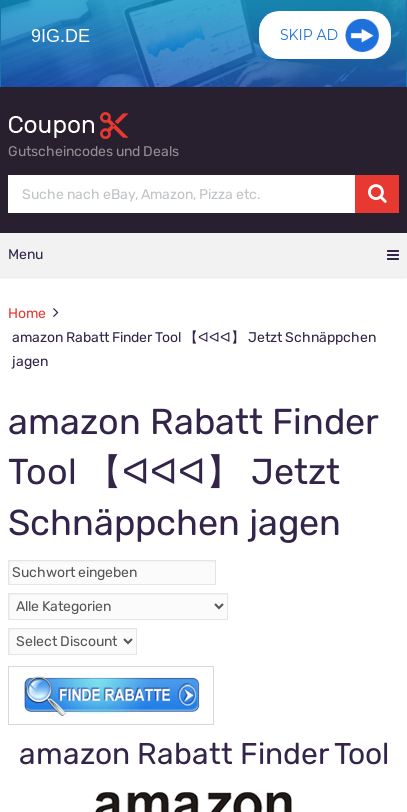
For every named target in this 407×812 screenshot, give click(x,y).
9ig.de (60, 36)
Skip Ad (309, 35)
